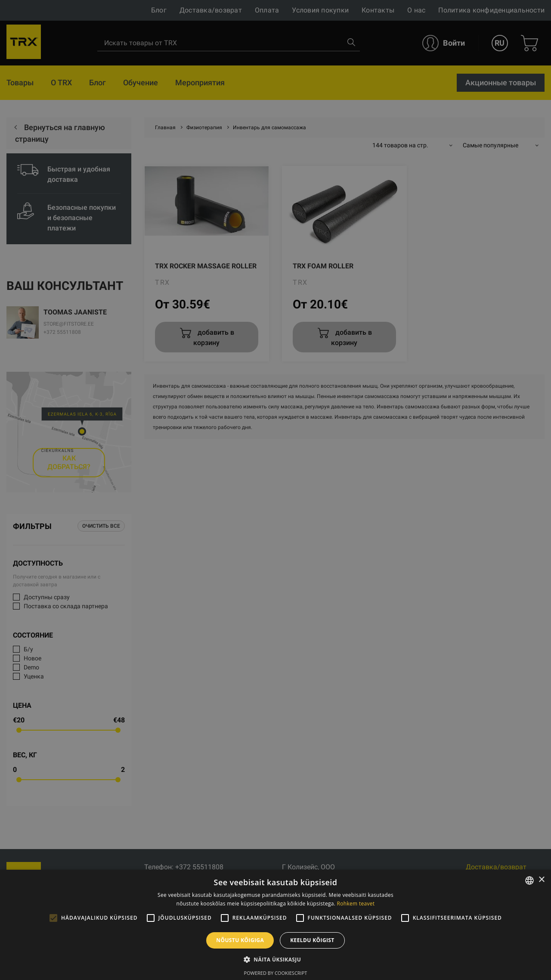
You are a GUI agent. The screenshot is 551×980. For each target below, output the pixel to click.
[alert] (275, 490)
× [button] (541, 880)
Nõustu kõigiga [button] (240, 940)
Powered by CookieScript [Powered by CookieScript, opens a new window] (276, 973)
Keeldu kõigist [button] (312, 940)
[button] (275, 959)
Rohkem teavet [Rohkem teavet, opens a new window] (356, 904)
